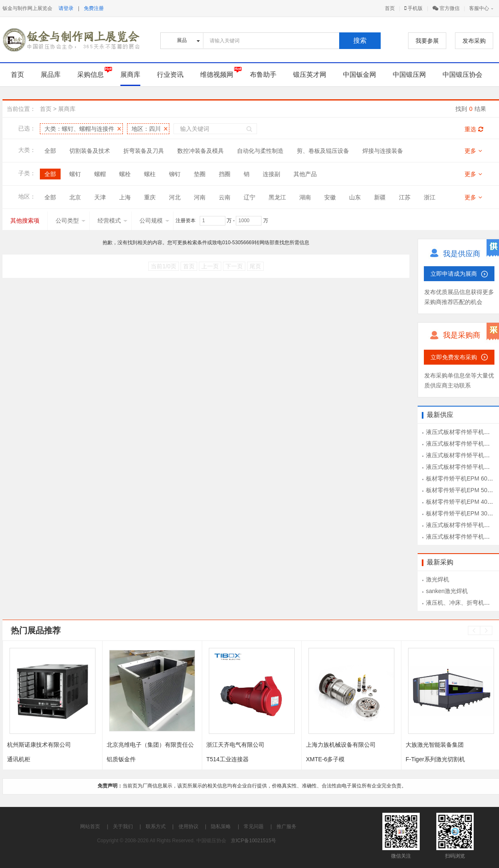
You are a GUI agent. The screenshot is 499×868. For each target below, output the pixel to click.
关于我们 (123, 826)
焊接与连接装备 (383, 151)
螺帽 (100, 174)
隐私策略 (221, 826)
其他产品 (305, 174)
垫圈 (200, 174)
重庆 (150, 197)
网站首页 (90, 826)
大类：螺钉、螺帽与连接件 (79, 129)
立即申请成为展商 (454, 274)
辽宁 (249, 197)
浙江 (430, 197)
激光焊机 (438, 579)
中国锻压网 (409, 75)
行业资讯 (170, 75)
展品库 (51, 75)
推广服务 (286, 826)
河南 (200, 197)
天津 (100, 197)
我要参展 (427, 41)
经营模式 (113, 221)
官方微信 (446, 8)
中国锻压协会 (462, 75)
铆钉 (175, 174)
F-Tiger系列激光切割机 (435, 759)
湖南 (305, 197)
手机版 (413, 8)
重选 (474, 129)
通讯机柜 (19, 759)
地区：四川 (146, 129)
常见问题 (254, 826)
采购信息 (91, 75)
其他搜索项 (25, 221)
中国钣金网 (360, 75)
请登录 (66, 8)
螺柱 (150, 174)
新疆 (380, 197)
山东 (355, 197)
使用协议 (188, 826)
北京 (75, 197)
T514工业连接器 (227, 759)
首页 (390, 8)
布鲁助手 (263, 75)
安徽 (330, 197)
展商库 (130, 75)
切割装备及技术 (90, 151)
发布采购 (474, 41)
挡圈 (225, 174)
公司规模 (154, 221)
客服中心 (479, 8)
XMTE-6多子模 (325, 759)
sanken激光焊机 (447, 591)
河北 (175, 197)
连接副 (272, 174)
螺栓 (125, 174)
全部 (50, 151)
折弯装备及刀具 (144, 151)
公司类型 (71, 221)
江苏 (405, 197)
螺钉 (75, 174)
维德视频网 (217, 75)
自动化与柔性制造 (260, 151)
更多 (473, 151)
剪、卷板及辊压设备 (323, 151)
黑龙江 (277, 197)
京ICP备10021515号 (253, 841)
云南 (225, 197)
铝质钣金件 (121, 759)
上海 (125, 197)
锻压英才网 (310, 75)
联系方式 (156, 826)
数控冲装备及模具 (201, 151)
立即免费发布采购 (454, 357)
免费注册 (94, 8)
